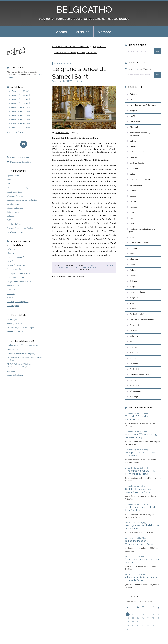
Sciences (133, 347)
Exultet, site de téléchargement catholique (24, 345)
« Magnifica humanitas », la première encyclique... (140, 472)
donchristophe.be (14, 269)
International (135, 248)
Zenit (9, 180)
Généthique (12, 319)
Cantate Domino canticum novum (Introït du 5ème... (139, 491)
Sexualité (134, 353)
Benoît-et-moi (13, 286)
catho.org (11, 249)
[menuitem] (62, 32)
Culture (133, 141)
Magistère (134, 298)
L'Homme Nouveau (15, 196)
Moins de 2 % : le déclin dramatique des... (138, 418)
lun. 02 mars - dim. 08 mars (18, 123)
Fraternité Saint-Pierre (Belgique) (21, 353)
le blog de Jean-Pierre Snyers (19, 273)
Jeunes (133, 265)
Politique (134, 331)
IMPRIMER (66, 81)
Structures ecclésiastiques (141, 375)
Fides (9, 184)
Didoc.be (11, 294)
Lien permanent (64, 265)
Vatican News (13, 212)
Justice (133, 276)
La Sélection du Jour (16, 232)
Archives (83, 32)
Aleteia (10, 297)
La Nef (10, 261)
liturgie (82, 267)
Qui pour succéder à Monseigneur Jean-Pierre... (140, 542)
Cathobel (11, 216)
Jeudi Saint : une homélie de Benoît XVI (71, 47)
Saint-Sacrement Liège (16, 257)
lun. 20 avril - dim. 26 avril (18, 95)
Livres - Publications (139, 292)
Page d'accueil (100, 47)
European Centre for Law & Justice (22, 200)
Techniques (135, 386)
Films (132, 212)
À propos (105, 32)
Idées (132, 237)
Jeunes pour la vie (14, 323)
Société (133, 358)
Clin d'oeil (134, 127)
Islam (132, 254)
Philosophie (135, 325)
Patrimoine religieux (138, 314)
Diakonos (11, 289)
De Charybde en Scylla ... (18, 302)
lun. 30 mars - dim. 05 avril (18, 107)
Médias (133, 309)
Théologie (134, 397)
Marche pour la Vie (15, 331)
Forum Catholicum (15, 375)
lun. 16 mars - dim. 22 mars (18, 115)
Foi (75, 267)
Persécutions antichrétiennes (142, 320)
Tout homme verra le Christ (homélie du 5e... (140, 509)
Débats (133, 146)
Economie (134, 168)
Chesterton (11, 253)
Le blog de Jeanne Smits (17, 265)
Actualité (134, 94)
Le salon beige (13, 204)
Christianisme (136, 122)
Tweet (55, 81)
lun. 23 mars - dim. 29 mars (18, 111)
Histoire (133, 223)
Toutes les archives (15, 132)
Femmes (133, 207)
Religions (134, 336)
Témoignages (135, 391)
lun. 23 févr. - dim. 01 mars (18, 127)
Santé (132, 342)
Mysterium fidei (14, 349)
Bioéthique (134, 116)
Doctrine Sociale (137, 163)
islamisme (134, 259)
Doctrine (133, 157)
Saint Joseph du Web (16, 277)
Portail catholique (14, 192)
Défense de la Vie (137, 152)
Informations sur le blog (140, 243)
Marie (132, 303)
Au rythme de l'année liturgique (143, 105)
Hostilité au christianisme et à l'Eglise (141, 230)
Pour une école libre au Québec (20, 228)
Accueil (62, 32)
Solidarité (134, 364)
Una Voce (11, 371)
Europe (133, 196)
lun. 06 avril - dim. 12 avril (18, 103)
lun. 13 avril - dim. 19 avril (18, 99)
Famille (133, 201)
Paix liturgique (13, 306)
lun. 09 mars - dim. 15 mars (18, 119)
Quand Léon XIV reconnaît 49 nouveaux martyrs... (141, 436)
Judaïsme (134, 270)
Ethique (133, 190)
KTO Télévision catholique (18, 188)
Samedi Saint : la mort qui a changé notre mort (76, 52)
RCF (9, 220)
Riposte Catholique (15, 208)
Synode (133, 380)
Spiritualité (94, 267)
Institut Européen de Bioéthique (20, 327)
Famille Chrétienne (15, 224)
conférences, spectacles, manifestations (138, 134)
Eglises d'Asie (13, 176)
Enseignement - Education (141, 179)
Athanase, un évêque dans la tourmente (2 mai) (141, 579)
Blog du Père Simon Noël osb (19, 281)
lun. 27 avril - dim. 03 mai (18, 91)
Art (131, 100)
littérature (134, 281)
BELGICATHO (84, 9)
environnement (136, 185)
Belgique (134, 111)
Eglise (70, 267)
